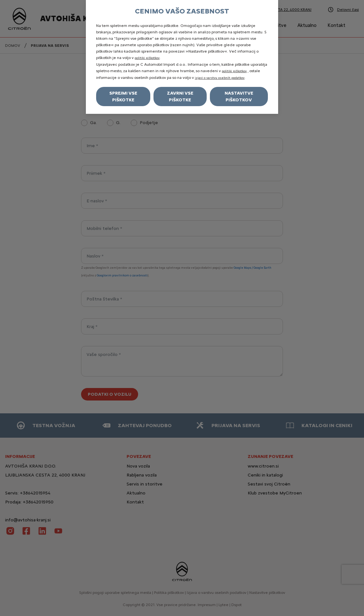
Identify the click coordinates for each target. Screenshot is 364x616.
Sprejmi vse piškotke (123, 97)
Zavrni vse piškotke (180, 97)
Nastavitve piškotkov (239, 97)
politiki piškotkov (147, 58)
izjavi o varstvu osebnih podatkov (220, 78)
